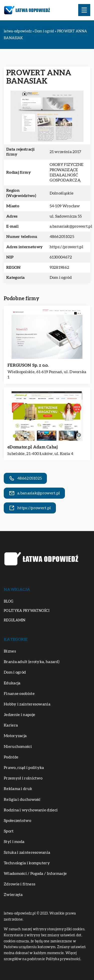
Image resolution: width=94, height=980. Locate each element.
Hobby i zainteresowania (27, 704)
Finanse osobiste (19, 694)
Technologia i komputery (27, 863)
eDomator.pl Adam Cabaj (33, 447)
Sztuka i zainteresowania (27, 853)
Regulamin (15, 620)
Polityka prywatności (27, 611)
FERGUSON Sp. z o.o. (28, 365)
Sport (9, 831)
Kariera (11, 725)
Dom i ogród (61, 278)
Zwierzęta (13, 895)
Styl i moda (14, 842)
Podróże (11, 757)
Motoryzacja (15, 736)
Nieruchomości (18, 747)
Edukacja (12, 683)
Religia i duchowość (22, 800)
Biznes (10, 651)
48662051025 (62, 237)
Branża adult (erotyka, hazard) (32, 662)
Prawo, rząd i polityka (24, 768)
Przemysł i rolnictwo (23, 778)
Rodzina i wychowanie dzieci (31, 810)
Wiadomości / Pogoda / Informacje (35, 874)
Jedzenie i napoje (19, 715)
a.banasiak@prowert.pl (71, 226)
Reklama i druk (18, 789)
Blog (9, 602)
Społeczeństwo (17, 821)
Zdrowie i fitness (20, 884)
